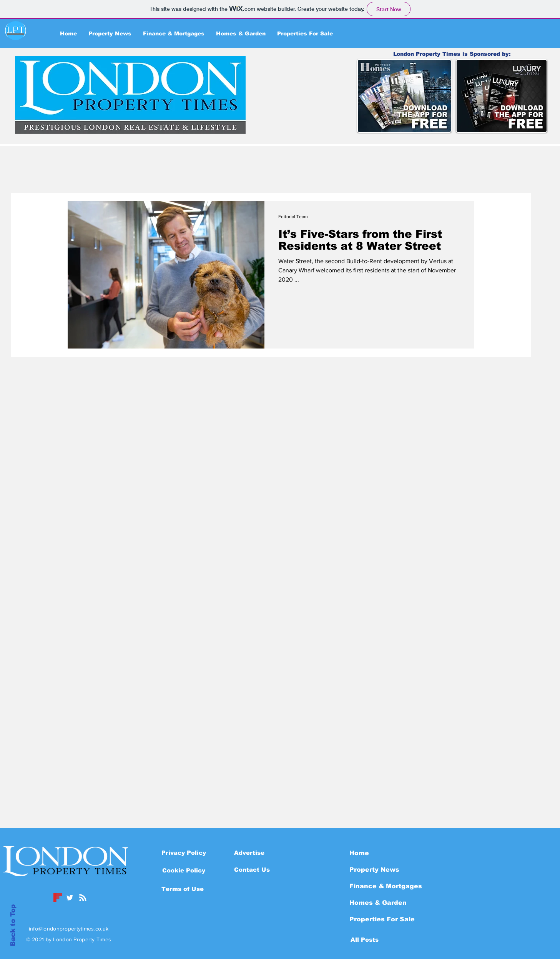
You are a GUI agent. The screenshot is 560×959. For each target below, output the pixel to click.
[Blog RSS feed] (83, 898)
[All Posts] (365, 939)
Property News (374, 870)
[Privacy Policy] (184, 852)
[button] (184, 870)
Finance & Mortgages (386, 886)
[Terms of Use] (183, 889)
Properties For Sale (382, 919)
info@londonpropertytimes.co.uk (69, 929)
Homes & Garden (378, 903)
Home (359, 853)
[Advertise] (249, 852)
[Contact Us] (252, 869)
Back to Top (13, 925)
